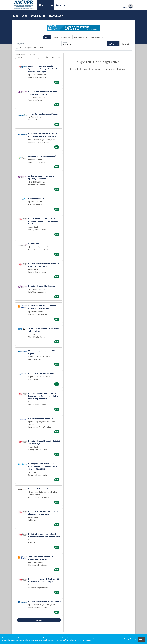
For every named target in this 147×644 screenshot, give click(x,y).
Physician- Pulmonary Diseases (41, 489)
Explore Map (66, 37)
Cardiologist (34, 244)
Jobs (25, 16)
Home (15, 16)
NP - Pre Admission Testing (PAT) (42, 418)
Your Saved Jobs (97, 37)
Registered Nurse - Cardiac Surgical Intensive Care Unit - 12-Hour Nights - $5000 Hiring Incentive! (44, 396)
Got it (141, 639)
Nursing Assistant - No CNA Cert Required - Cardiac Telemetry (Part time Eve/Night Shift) (43, 466)
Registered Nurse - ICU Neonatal (42, 286)
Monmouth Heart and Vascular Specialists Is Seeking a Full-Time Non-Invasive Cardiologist (44, 69)
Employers (62, 5)
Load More (39, 620)
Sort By (19, 57)
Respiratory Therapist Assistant (42, 373)
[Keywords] (39, 44)
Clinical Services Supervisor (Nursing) (44, 114)
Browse (55, 37)
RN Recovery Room (36, 199)
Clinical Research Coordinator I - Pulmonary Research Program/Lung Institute (43, 221)
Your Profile (38, 16)
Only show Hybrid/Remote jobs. (31, 48)
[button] (125, 44)
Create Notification (53, 57)
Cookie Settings (130, 639)
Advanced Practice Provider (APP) (42, 156)
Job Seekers (46, 5)
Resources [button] (55, 16)
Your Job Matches (81, 37)
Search (47, 37)
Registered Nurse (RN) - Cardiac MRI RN (44, 601)
